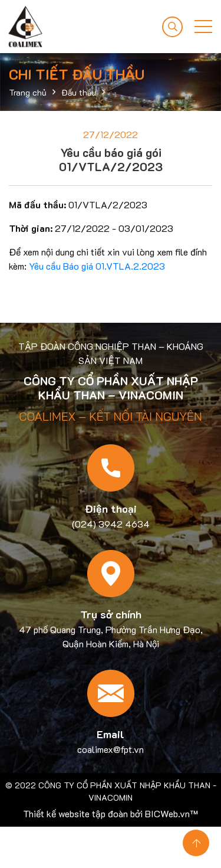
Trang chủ (28, 92)
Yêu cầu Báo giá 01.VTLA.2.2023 (97, 266)
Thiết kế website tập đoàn (75, 813)
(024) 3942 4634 (111, 524)
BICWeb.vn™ (171, 813)
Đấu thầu (79, 92)
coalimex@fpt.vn (111, 749)
